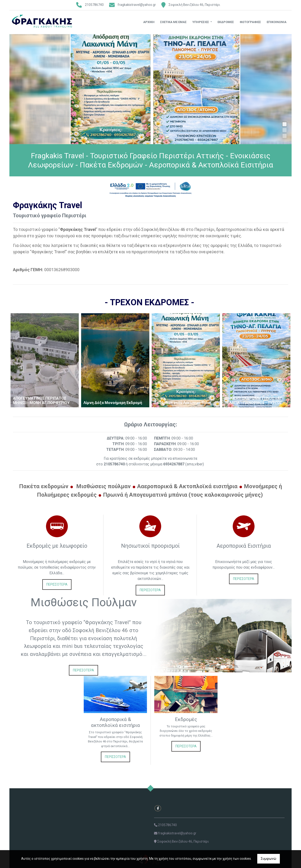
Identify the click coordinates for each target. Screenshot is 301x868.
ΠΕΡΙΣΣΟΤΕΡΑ (57, 584)
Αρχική (149, 22)
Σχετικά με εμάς (173, 22)
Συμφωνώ (269, 859)
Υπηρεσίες (201, 22)
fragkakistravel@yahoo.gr (137, 5)
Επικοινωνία (277, 22)
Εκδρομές (226, 22)
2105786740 (94, 5)
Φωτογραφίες (250, 22)
